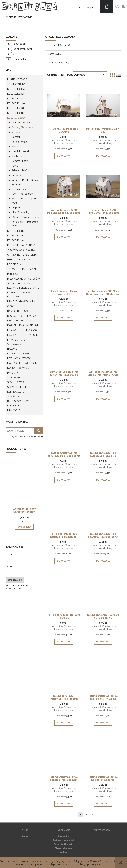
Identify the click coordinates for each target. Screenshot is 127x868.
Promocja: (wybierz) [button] (58, 63)
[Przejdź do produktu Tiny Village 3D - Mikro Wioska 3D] (64, 267)
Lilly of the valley (21, 212)
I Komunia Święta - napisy (25, 217)
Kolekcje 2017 (16, 118)
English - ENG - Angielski (22, 325)
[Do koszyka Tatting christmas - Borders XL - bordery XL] (103, 642)
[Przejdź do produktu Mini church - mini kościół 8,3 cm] (103, 105)
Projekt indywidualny (21, 301)
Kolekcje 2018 (16, 113)
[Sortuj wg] (90, 75)
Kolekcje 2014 (16, 240)
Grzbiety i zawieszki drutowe (20, 295)
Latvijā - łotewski (19, 354)
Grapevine (17, 208)
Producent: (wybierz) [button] (59, 45)
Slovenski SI (15, 378)
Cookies (63, 852)
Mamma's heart (20, 161)
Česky (11, 306)
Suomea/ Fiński (17, 387)
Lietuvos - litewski (19, 358)
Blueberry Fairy (20, 156)
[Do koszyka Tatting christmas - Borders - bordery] (64, 642)
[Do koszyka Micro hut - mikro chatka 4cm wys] (64, 156)
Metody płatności (63, 848)
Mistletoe (16, 132)
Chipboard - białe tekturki (24, 255)
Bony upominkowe (19, 401)
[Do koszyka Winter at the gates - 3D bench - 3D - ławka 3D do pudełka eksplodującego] (64, 399)
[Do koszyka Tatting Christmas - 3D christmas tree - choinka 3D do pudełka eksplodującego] (64, 480)
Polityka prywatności (63, 840)
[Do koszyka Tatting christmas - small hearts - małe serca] (103, 804)
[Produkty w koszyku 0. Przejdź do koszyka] (107, 6)
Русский (13, 373)
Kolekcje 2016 (16, 231)
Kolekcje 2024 (16, 89)
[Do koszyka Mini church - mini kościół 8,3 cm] (103, 156)
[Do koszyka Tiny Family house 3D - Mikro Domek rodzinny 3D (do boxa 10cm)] (103, 318)
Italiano (12, 349)
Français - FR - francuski (23, 335)
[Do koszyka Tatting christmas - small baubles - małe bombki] (64, 804)
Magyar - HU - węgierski (22, 363)
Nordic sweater (20, 142)
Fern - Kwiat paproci (22, 194)
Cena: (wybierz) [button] (56, 54)
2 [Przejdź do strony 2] (86, 815)
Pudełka (12, 274)
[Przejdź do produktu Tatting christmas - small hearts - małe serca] (103, 753)
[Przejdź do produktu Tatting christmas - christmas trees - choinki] (64, 672)
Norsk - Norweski (18, 368)
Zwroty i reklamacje (63, 844)
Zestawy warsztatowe (22, 250)
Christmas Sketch (21, 123)
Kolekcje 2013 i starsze (22, 245)
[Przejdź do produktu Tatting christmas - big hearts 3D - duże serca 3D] (103, 510)
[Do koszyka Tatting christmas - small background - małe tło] (103, 723)
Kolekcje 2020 (16, 103)
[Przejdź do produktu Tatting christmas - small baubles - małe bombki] (64, 753)
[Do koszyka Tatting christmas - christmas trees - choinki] (64, 723)
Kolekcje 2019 (16, 108)
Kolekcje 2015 (16, 236)
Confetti (16, 137)
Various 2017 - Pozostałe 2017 (25, 224)
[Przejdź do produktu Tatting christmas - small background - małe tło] (103, 672)
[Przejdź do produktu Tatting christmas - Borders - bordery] (64, 591)
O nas (25, 836)
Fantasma (16, 175)
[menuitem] (80, 8)
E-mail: (9, 554)
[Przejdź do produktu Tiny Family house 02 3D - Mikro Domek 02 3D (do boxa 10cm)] (64, 186)
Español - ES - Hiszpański (22, 330)
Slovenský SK (16, 382)
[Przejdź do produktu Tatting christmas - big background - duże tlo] (103, 429)
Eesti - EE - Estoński (19, 321)
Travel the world (20, 151)
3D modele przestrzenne (23, 269)
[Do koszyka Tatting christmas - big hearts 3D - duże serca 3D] (103, 561)
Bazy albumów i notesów (24, 279)
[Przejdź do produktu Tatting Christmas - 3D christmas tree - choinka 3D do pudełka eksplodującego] (64, 429)
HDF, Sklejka (15, 264)
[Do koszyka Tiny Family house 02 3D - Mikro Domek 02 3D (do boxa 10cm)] (64, 237)
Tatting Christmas (22, 127)
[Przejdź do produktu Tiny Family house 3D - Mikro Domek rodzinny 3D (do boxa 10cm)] (103, 267)
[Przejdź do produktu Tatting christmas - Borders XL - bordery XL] (103, 591)
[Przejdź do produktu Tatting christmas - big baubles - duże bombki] (64, 510)
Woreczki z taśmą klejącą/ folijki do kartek (24, 286)
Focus (15, 166)
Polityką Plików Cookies (86, 861)
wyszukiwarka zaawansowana (27, 436)
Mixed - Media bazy (19, 260)
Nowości (13, 406)
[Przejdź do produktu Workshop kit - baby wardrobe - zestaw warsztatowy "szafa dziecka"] (24, 486)
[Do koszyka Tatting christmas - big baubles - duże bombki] (64, 561)
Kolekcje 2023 (16, 94)
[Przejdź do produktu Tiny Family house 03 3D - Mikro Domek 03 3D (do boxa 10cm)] (103, 186)
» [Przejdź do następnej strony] (92, 815)
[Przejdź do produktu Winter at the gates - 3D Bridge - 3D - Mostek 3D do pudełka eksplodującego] (103, 348)
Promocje (14, 410)
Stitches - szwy (20, 189)
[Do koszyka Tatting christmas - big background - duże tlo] (103, 480)
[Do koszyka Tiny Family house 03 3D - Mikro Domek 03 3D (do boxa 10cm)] (103, 237)
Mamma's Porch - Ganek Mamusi (25, 182)
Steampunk (17, 147)
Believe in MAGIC (21, 170)
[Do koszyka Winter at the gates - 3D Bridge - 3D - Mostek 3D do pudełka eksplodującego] (103, 399)
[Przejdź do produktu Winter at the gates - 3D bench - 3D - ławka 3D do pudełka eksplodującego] (64, 348)
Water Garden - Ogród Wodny (24, 201)
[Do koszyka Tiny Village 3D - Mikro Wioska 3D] (64, 318)
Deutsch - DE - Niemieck (22, 316)
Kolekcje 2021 (16, 99)
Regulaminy (63, 836)
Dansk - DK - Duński (19, 311)
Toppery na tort (18, 84)
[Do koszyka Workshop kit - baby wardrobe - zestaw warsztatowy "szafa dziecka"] (24, 527)
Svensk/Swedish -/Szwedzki (17, 394)
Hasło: (9, 566)
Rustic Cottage (17, 79)
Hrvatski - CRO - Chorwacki (17, 342)
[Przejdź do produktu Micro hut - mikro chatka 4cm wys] (64, 105)
